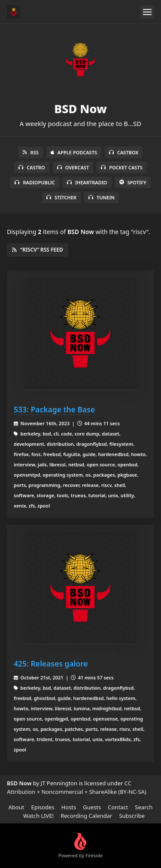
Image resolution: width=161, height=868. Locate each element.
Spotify (133, 182)
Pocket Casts (122, 167)
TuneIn (102, 197)
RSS (31, 152)
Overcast (73, 167)
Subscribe (132, 816)
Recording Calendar (86, 816)
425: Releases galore (51, 664)
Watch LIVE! (38, 816)
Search (144, 807)
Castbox (124, 152)
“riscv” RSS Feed (38, 250)
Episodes (43, 807)
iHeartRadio (87, 182)
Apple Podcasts (74, 152)
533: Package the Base (54, 409)
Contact (118, 807)
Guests (92, 807)
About (17, 807)
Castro (32, 167)
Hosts (69, 807)
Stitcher (61, 197)
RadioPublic (35, 182)
